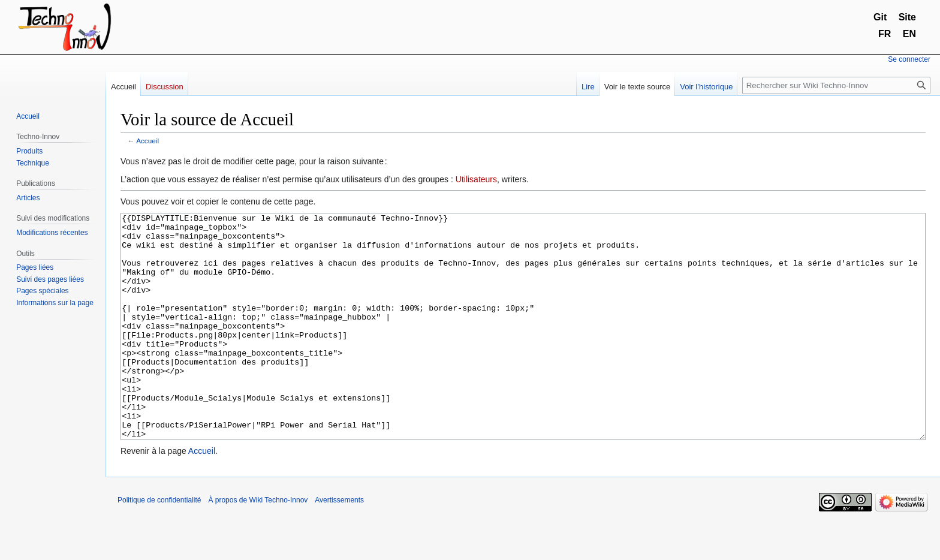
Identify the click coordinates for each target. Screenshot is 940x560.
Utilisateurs (476, 179)
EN (909, 34)
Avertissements (339, 545)
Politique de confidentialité (159, 545)
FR (885, 34)
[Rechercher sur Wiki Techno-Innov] (836, 85)
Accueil (147, 141)
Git (880, 17)
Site (907, 17)
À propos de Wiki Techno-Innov (258, 545)
